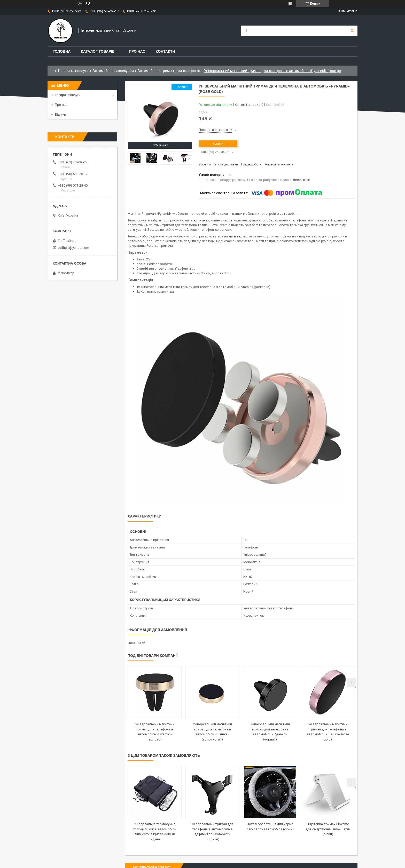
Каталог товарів (98, 51)
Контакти (165, 51)
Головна (62, 51)
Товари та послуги (73, 71)
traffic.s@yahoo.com (73, 248)
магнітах (235, 236)
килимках (201, 220)
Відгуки (60, 114)
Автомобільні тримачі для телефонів (169, 71)
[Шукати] (352, 31)
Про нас (137, 51)
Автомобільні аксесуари (113, 71)
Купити (218, 144)
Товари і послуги (68, 95)
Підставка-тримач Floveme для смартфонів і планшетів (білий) (328, 829)
